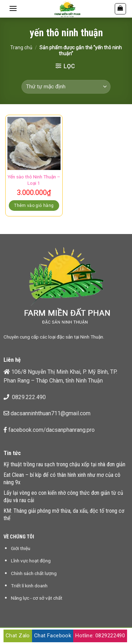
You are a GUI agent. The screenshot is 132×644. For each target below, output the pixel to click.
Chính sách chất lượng (34, 573)
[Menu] (13, 8)
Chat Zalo (18, 636)
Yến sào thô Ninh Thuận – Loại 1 (34, 180)
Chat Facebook (53, 636)
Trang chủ (21, 48)
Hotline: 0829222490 (100, 636)
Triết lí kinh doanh (29, 586)
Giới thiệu (21, 548)
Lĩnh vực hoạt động (31, 561)
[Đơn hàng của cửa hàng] (66, 87)
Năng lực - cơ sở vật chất (37, 598)
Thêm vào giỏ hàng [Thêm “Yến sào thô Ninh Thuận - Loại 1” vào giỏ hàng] (34, 206)
